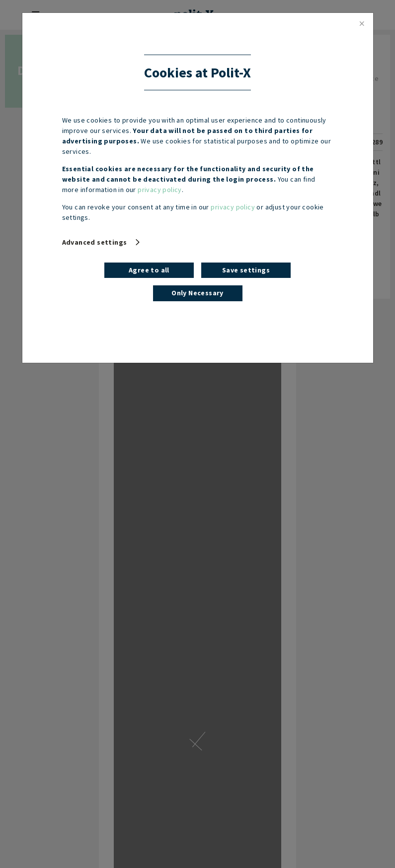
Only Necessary (197, 293)
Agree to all (149, 270)
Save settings (246, 270)
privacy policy (160, 190)
